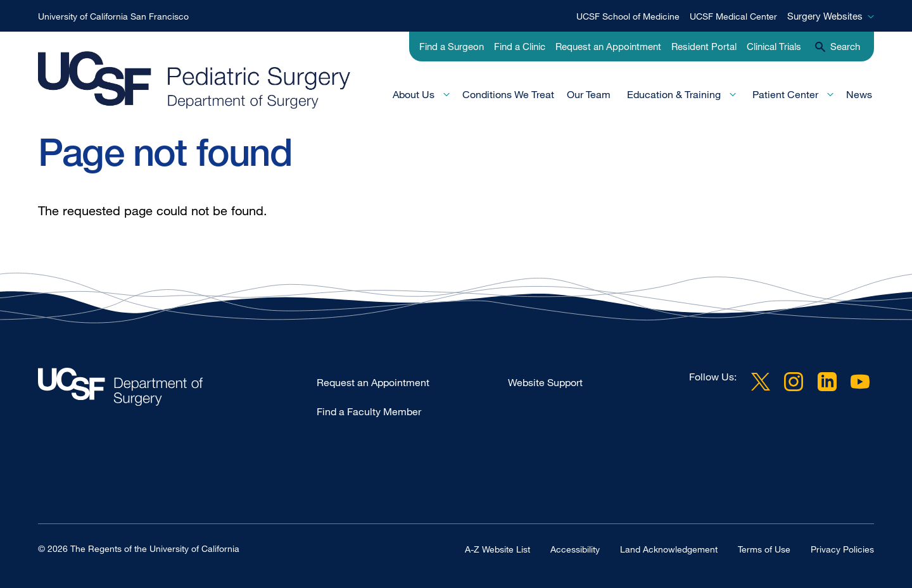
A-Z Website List (497, 548)
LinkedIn (827, 382)
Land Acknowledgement (669, 548)
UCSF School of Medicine (628, 16)
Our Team (589, 94)
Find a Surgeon (452, 46)
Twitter (761, 382)
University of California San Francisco (113, 16)
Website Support (545, 382)
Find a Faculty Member (369, 411)
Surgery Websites (825, 16)
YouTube (860, 382)
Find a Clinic (520, 46)
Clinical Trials (774, 46)
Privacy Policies (842, 548)
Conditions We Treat (508, 94)
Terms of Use (764, 548)
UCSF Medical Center (733, 16)
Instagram (794, 382)
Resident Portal (704, 46)
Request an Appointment (608, 46)
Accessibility (575, 548)
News (859, 94)
